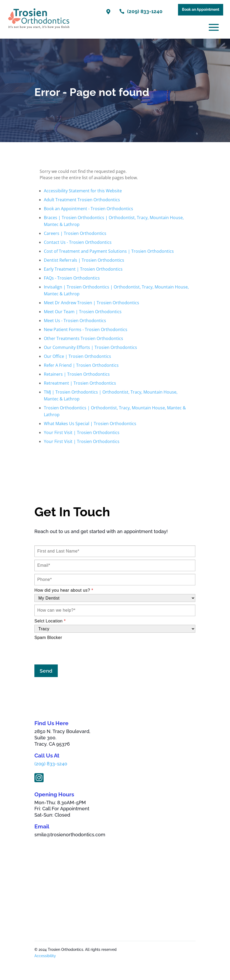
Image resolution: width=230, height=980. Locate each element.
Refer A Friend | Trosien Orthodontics (81, 365)
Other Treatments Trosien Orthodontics (83, 338)
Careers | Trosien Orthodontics (75, 233)
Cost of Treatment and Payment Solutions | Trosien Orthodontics (109, 251)
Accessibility (45, 956)
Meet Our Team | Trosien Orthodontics (83, 312)
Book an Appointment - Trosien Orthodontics (88, 209)
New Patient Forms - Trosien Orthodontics (86, 329)
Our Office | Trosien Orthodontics (77, 356)
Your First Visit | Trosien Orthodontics (82, 432)
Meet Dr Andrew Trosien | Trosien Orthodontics (92, 303)
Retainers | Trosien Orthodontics (77, 374)
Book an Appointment (201, 9)
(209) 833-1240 (51, 764)
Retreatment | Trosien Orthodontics (80, 383)
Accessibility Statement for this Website (83, 191)
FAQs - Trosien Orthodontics (72, 278)
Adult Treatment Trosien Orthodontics (82, 200)
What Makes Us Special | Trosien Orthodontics (90, 424)
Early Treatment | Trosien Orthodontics (83, 269)
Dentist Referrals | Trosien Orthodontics (84, 260)
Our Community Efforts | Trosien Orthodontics (90, 347)
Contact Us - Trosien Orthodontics (78, 242)
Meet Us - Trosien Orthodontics (75, 321)
